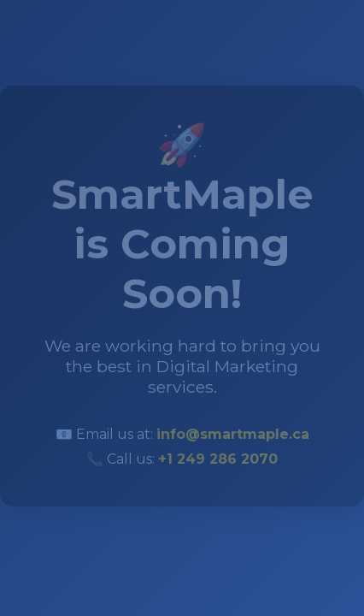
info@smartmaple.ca (233, 433)
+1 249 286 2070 (218, 458)
